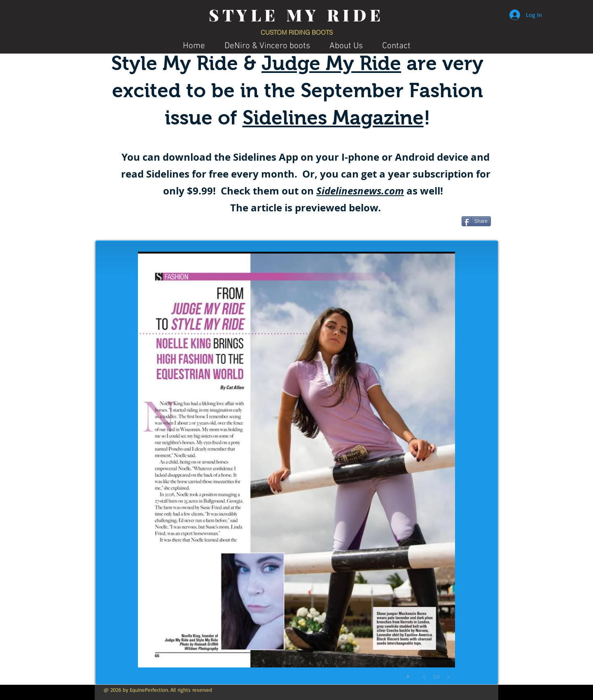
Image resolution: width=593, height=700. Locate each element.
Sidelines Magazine (333, 118)
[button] (296, 474)
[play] (409, 674)
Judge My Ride (331, 63)
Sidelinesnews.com (360, 191)
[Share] (476, 221)
